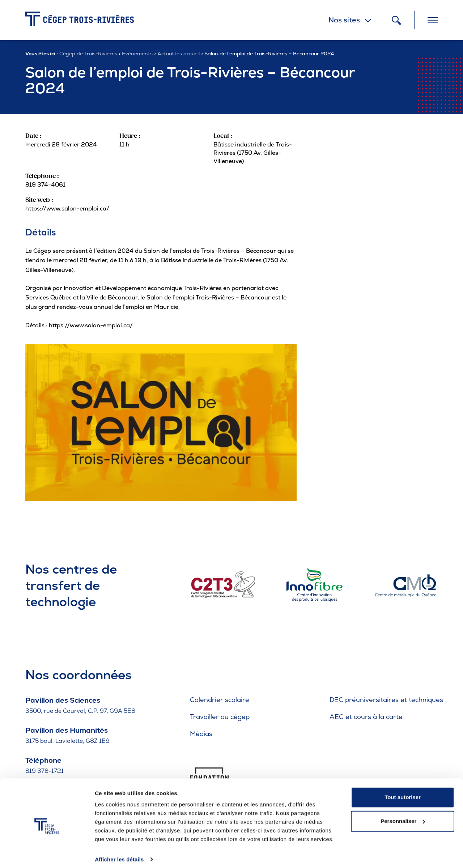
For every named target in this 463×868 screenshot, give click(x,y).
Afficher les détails (119, 854)
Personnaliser (403, 815)
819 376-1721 (44, 771)
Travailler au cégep (220, 717)
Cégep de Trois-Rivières (88, 54)
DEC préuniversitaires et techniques (386, 700)
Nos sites (344, 20)
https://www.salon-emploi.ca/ (91, 325)
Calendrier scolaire (220, 700)
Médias (201, 734)
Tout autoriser (403, 792)
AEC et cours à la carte (366, 717)
